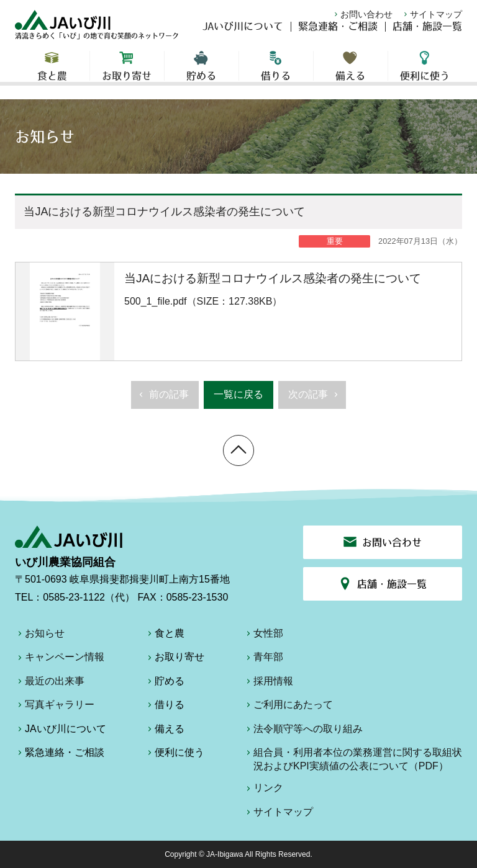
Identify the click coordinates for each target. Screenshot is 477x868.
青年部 (263, 659)
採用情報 (268, 683)
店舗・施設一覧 (427, 35)
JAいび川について (243, 35)
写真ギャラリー (55, 707)
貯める (202, 74)
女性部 (263, 635)
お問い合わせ (362, 14)
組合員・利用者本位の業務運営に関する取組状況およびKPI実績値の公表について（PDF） (353, 759)
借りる (276, 74)
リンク (263, 790)
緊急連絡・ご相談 (338, 35)
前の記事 (162, 398)
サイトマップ (432, 14)
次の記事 (315, 398)
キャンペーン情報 (60, 659)
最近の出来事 (50, 683)
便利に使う (425, 74)
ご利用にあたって (288, 707)
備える (351, 74)
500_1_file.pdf (238, 311)
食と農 (52, 74)
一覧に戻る (238, 394)
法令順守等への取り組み (303, 731)
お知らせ (40, 635)
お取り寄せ (127, 74)
